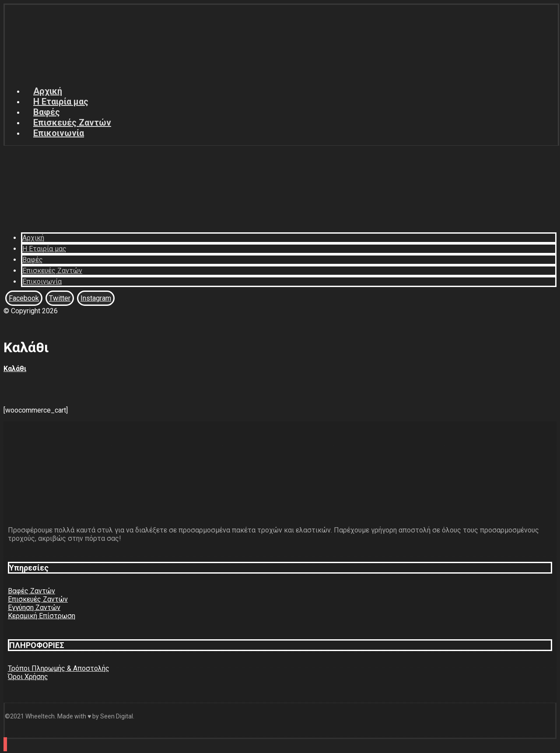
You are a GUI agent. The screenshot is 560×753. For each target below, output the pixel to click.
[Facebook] (24, 298)
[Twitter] (60, 298)
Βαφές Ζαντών (31, 591)
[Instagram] (96, 298)
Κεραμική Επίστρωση (42, 616)
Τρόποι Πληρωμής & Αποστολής (59, 668)
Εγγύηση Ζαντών (34, 608)
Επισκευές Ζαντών (38, 599)
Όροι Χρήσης (28, 677)
